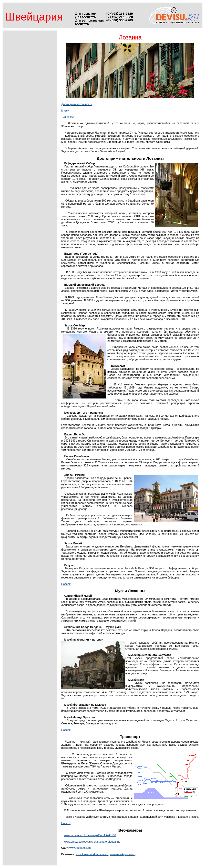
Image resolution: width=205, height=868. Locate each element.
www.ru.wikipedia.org (122, 854)
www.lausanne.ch (80, 848)
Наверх (66, 584)
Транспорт (68, 117)
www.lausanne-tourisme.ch (92, 854)
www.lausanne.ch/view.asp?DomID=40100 (90, 835)
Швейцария (34, 17)
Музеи (65, 111)
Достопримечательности (77, 104)
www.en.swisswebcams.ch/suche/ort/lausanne (92, 842)
